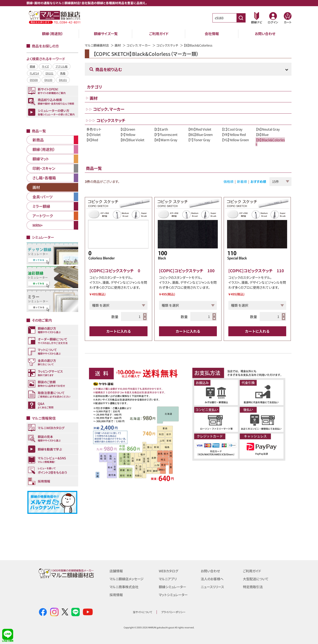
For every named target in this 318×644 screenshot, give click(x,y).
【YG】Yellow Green (235, 140)
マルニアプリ (168, 579)
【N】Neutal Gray (268, 129)
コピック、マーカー (139, 45)
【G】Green (128, 129)
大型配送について (256, 579)
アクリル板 (62, 66)
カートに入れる (119, 331)
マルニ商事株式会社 (124, 587)
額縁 (32, 66)
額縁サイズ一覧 (106, 34)
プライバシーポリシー (173, 612)
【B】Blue (262, 134)
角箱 (63, 73)
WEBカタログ (168, 571)
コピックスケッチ (167, 45)
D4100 (48, 80)
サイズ (45, 66)
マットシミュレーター (173, 595)
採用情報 (116, 595)
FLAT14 (34, 73)
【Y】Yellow (128, 134)
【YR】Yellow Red (234, 134)
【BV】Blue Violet (132, 140)
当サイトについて (142, 612)
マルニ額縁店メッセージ (127, 579)
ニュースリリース (212, 587)
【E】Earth (161, 129)
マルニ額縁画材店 (97, 45)
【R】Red (92, 140)
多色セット (94, 129)
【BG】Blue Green (200, 134)
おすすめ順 (258, 181)
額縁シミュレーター (172, 587)
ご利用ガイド (159, 34)
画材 (118, 45)
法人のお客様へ (212, 579)
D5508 (34, 80)
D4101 (63, 80)
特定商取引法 (253, 587)
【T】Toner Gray (199, 140)
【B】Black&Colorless (270, 142)
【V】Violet (94, 134)
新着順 (242, 181)
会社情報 (212, 34)
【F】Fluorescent (166, 134)
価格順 (228, 181)
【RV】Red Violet (200, 129)
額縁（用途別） (53, 34)
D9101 (49, 73)
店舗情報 (116, 571)
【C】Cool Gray (232, 129)
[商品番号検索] (241, 18)
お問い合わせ (265, 34)
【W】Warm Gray (166, 140)
